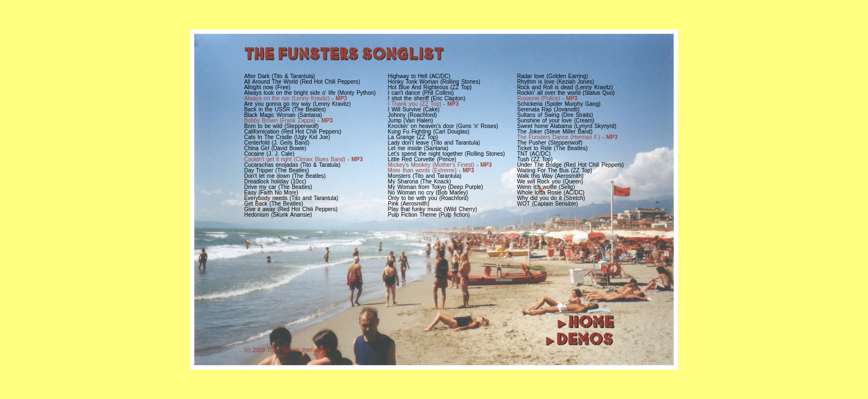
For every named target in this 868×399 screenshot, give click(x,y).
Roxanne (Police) (547, 98)
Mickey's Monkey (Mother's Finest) (440, 165)
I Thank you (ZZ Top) (423, 104)
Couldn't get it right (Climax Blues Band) (303, 159)
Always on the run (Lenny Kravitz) (296, 98)
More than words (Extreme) (431, 170)
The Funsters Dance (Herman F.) (567, 137)
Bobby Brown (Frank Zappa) (288, 121)
